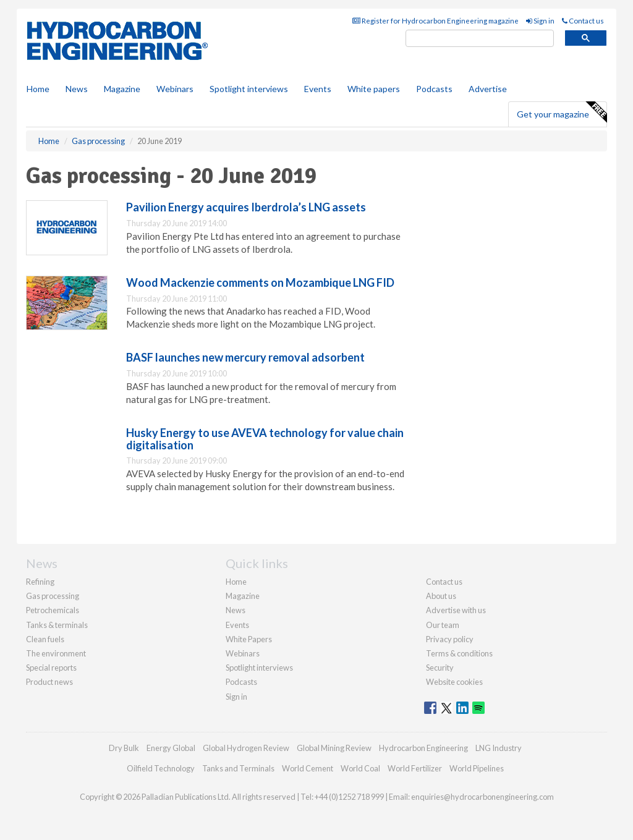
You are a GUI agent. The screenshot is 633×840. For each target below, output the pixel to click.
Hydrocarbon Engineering (423, 748)
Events (318, 89)
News (236, 610)
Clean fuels (45, 639)
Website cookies (454, 682)
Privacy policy (450, 639)
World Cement (308, 768)
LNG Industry (499, 748)
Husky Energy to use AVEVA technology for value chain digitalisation (265, 439)
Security (440, 668)
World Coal (360, 768)
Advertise (488, 89)
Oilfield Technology (161, 768)
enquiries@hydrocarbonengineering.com (482, 797)
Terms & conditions (459, 653)
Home (38, 89)
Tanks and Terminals (238, 768)
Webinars (175, 89)
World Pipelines (477, 768)
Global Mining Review (334, 748)
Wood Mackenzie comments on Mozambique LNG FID (260, 282)
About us (441, 596)
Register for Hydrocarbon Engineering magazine (435, 21)
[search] (480, 39)
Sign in (540, 21)
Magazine (122, 89)
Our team (443, 625)
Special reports (51, 668)
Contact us (583, 21)
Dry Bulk (124, 748)
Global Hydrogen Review (246, 748)
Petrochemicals (53, 610)
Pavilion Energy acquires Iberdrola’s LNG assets (246, 207)
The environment (56, 653)
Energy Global (171, 748)
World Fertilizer (415, 768)
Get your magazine (562, 112)
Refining (40, 582)
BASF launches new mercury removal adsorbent (245, 357)
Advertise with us (456, 610)
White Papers (249, 639)
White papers (374, 89)
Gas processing (53, 596)
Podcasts (434, 89)
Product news (49, 682)
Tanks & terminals (57, 625)
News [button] (77, 89)
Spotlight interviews (249, 89)
